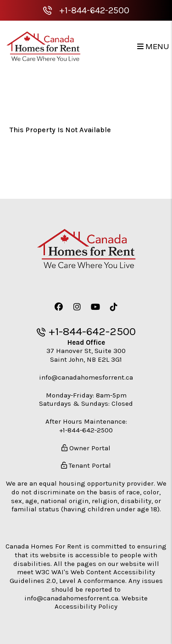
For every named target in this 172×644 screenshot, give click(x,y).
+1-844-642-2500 (94, 10)
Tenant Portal (86, 465)
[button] (58, 307)
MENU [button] (153, 47)
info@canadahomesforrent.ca (86, 377)
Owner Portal (86, 448)
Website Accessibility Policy (101, 602)
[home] (43, 46)
